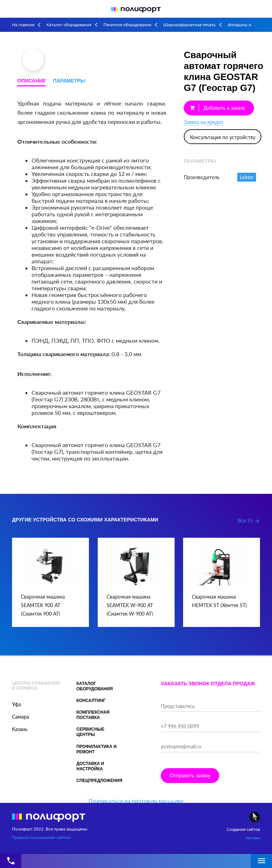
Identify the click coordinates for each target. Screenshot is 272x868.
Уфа (16, 704)
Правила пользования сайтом (41, 837)
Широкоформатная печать (189, 25)
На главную (23, 25)
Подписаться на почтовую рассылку (136, 801)
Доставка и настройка (90, 766)
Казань (20, 729)
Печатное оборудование (127, 25)
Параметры (69, 81)
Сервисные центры (90, 732)
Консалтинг (91, 701)
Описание (32, 81)
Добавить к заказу (217, 108)
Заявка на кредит (204, 122)
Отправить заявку (190, 775)
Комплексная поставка (93, 715)
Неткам (253, 838)
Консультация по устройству (223, 137)
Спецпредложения (100, 781)
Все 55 (249, 521)
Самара (21, 717)
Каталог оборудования (69, 25)
